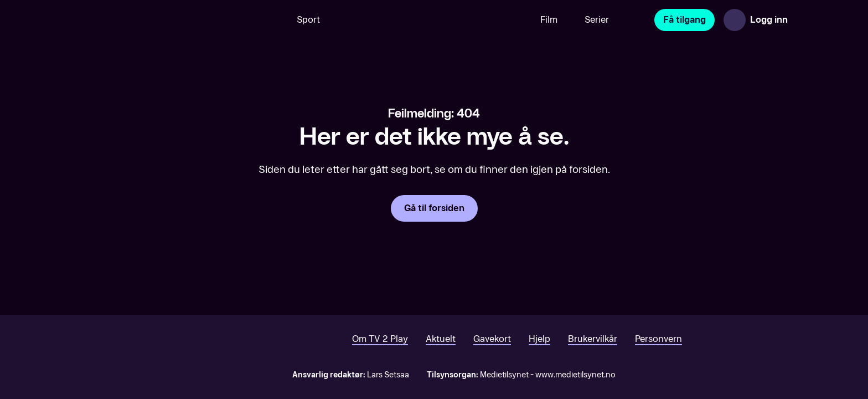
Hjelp (539, 339)
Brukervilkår (593, 339)
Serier (597, 20)
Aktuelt (441, 339)
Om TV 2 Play (380, 339)
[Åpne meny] (808, 20)
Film (549, 20)
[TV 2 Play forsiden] (127, 20)
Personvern (658, 339)
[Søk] (267, 20)
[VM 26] (430, 20)
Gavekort (492, 339)
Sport (308, 20)
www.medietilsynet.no (575, 375)
